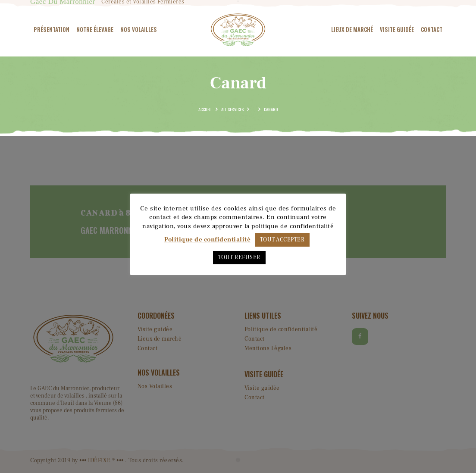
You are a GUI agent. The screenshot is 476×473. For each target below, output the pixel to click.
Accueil (205, 109)
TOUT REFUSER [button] (239, 257)
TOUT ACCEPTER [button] (282, 240)
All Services (232, 109)
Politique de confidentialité (207, 240)
